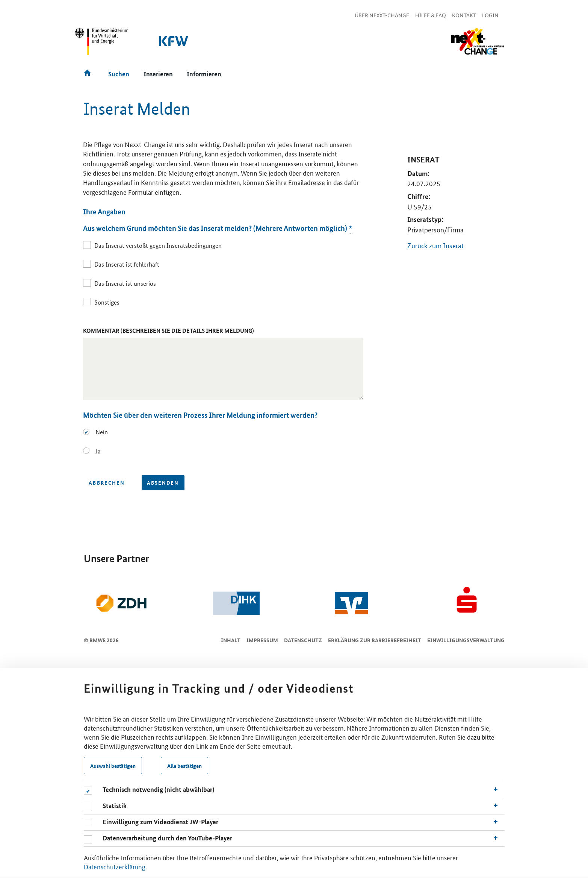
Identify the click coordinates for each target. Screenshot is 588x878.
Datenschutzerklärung (115, 866)
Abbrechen (107, 482)
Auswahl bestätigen (113, 766)
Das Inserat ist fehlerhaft (127, 264)
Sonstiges (107, 302)
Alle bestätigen (184, 766)
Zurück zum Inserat (435, 245)
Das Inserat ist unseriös (125, 283)
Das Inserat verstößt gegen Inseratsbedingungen (158, 245)
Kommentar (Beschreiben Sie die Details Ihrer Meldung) (169, 331)
